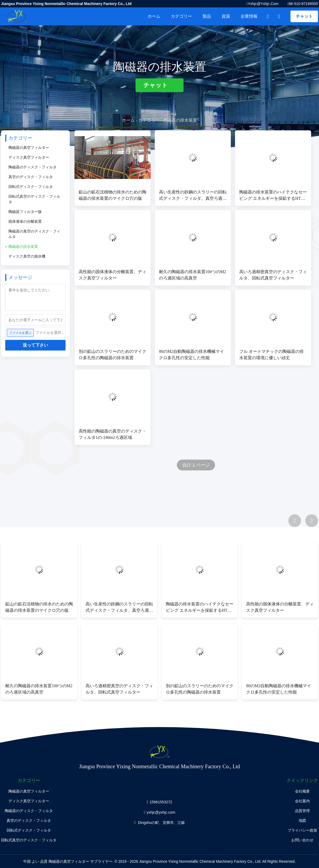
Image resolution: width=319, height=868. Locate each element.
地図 (302, 820)
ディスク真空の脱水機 (27, 256)
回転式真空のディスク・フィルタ (34, 199)
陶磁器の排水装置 (23, 246)
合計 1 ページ (196, 465)
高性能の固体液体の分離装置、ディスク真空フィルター (112, 275)
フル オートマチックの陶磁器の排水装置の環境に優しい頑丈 (271, 355)
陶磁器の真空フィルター (29, 148)
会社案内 (302, 801)
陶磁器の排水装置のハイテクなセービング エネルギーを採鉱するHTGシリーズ (273, 196)
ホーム (154, 16)
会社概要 (302, 791)
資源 (226, 16)
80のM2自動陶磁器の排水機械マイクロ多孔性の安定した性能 (191, 355)
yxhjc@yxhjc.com (263, 4)
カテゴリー (181, 16)
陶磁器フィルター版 (25, 212)
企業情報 (249, 16)
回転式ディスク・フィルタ (31, 187)
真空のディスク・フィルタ (31, 177)
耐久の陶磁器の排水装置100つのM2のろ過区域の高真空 (193, 275)
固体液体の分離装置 (25, 221)
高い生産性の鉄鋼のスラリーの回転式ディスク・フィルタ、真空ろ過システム (193, 196)
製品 (207, 16)
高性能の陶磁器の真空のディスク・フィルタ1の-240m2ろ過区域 (112, 434)
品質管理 (302, 811)
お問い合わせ (302, 840)
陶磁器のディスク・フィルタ (32, 167)
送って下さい (35, 345)
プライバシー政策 (302, 830)
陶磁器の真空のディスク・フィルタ (34, 234)
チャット (304, 16)
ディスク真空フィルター (29, 157)
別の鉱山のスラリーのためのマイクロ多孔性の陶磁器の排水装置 (112, 355)
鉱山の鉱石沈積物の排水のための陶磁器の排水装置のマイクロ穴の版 (112, 195)
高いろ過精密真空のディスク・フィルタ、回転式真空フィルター (273, 275)
